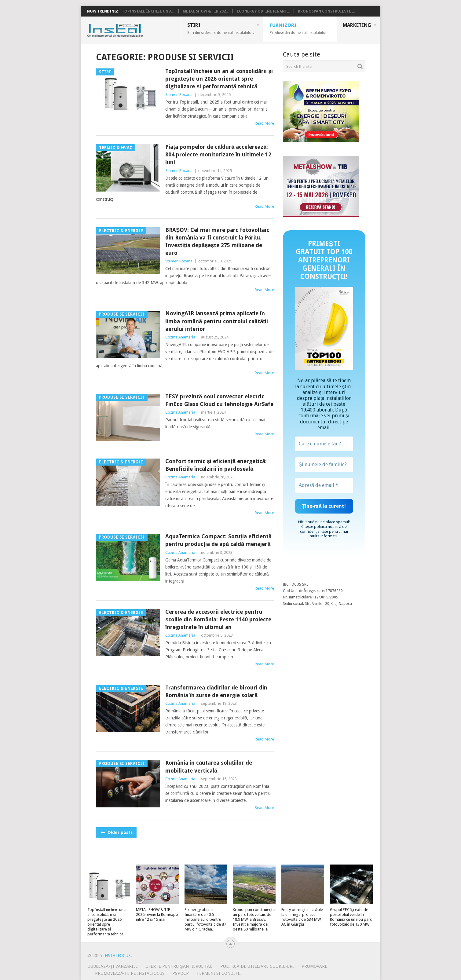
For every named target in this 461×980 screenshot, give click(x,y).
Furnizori (298, 28)
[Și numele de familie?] (324, 465)
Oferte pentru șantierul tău (179, 966)
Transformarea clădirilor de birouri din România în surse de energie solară (216, 691)
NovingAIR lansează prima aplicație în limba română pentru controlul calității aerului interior (217, 321)
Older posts (116, 832)
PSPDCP (181, 973)
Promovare (314, 966)
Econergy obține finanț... (263, 11)
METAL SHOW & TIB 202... (206, 11)
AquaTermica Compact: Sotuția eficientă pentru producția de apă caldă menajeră (218, 540)
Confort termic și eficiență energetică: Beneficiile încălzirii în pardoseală (216, 465)
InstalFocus (129, 29)
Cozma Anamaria (180, 337)
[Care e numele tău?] (324, 444)
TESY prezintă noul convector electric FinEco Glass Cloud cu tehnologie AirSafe (219, 400)
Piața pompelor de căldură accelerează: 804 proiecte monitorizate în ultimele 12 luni (218, 154)
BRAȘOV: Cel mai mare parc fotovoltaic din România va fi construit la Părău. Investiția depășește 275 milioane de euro (217, 241)
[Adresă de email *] (324, 485)
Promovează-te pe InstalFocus (130, 973)
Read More (264, 123)
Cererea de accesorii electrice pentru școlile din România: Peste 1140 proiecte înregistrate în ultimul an (218, 619)
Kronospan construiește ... (326, 11)
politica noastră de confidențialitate (324, 529)
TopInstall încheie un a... (148, 11)
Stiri (221, 28)
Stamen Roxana (179, 95)
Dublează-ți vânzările (113, 966)
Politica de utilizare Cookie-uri (257, 966)
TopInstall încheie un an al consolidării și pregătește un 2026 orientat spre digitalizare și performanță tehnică (219, 79)
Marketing (357, 25)
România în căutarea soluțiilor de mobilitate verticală (209, 766)
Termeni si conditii (219, 973)
